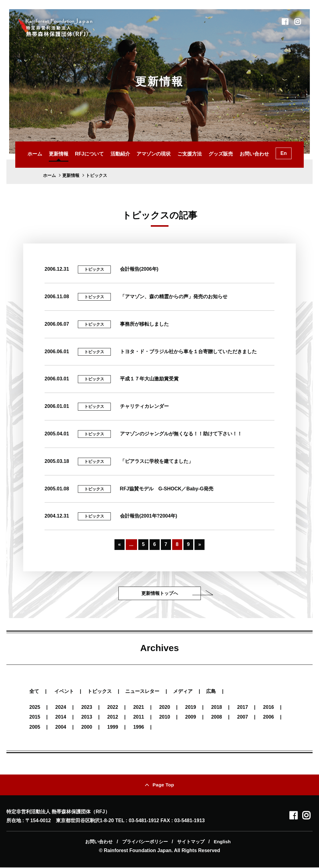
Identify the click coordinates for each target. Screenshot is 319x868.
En (284, 153)
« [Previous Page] (120, 544)
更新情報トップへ (160, 593)
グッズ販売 (221, 154)
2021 (139, 707)
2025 (35, 707)
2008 (217, 717)
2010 (165, 717)
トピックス (94, 269)
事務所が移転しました (144, 324)
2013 (87, 717)
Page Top (163, 785)
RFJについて (89, 154)
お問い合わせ (254, 154)
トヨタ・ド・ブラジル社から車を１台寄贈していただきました (188, 352)
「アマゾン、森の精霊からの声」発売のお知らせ (174, 297)
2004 (61, 727)
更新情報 (59, 154)
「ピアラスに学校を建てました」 (157, 461)
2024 (61, 707)
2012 (113, 717)
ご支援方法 (190, 154)
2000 (87, 727)
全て (34, 691)
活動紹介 (120, 154)
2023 (87, 707)
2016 (269, 707)
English (223, 842)
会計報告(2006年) (139, 269)
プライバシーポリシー (145, 842)
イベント (64, 691)
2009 (191, 717)
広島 (211, 691)
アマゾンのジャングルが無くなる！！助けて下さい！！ (181, 434)
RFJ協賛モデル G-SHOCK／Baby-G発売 (167, 489)
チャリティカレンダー (144, 406)
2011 (139, 717)
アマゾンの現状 (154, 154)
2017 (243, 707)
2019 (191, 707)
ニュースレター (142, 691)
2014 (61, 717)
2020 (165, 707)
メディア (183, 691)
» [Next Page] (199, 544)
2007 (243, 717)
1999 (113, 727)
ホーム (35, 154)
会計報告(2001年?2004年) (149, 516)
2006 (269, 717)
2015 (35, 717)
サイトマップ (192, 842)
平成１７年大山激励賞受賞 (149, 379)
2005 (35, 727)
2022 (113, 707)
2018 (217, 707)
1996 (139, 727)
